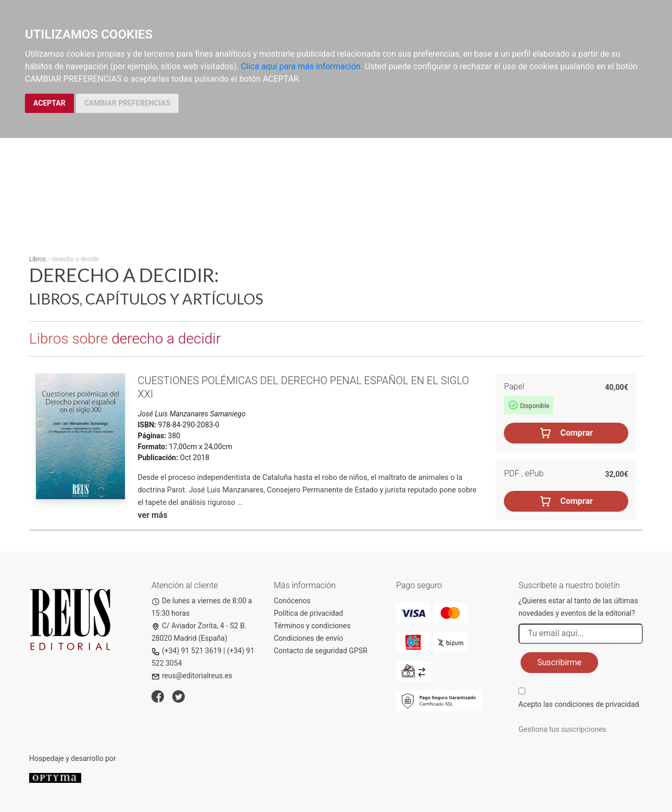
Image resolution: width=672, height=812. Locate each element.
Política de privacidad (308, 613)
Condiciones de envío (308, 638)
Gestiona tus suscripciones (562, 729)
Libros (37, 259)
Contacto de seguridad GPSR (321, 651)
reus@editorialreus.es (192, 676)
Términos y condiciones (312, 626)
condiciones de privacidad (597, 704)
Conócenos (292, 601)
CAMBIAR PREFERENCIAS (127, 103)
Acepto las (579, 704)
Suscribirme (559, 662)
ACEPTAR (49, 103)
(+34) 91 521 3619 (187, 651)
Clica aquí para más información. (302, 66)
